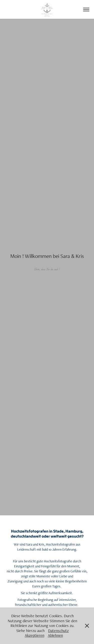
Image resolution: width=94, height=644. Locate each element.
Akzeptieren (35, 635)
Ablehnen (55, 635)
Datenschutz (58, 631)
